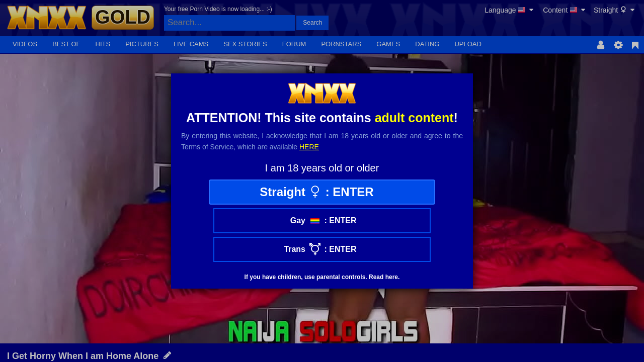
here (309, 147)
